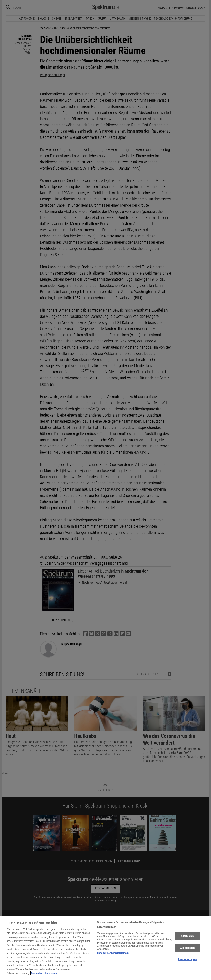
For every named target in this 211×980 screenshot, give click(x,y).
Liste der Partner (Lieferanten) (113, 955)
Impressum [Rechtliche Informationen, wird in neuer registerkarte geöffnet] (51, 975)
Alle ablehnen (187, 949)
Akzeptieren (187, 938)
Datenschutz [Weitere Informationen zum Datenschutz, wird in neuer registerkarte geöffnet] (37, 975)
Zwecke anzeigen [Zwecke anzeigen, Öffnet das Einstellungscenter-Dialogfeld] (187, 961)
